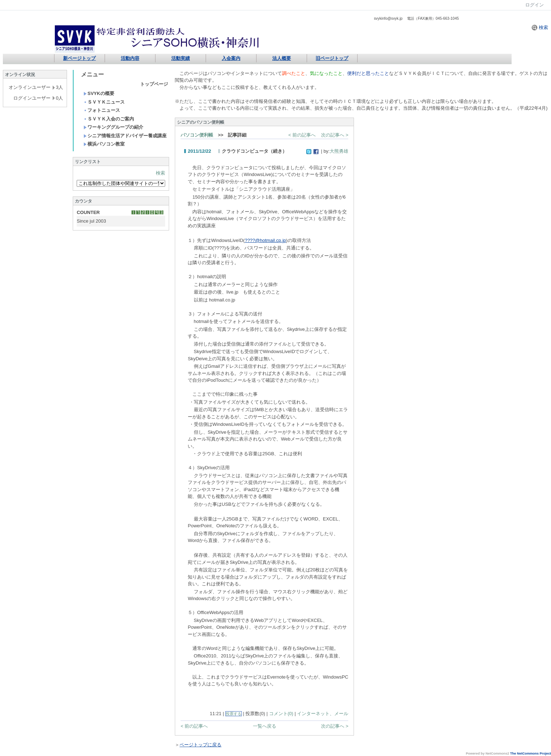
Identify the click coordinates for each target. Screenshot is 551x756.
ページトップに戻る (200, 745)
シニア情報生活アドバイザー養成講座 (125, 136)
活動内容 (130, 58)
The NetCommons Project (531, 753)
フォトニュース (102, 110)
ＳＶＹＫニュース (104, 102)
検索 (540, 27)
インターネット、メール (323, 714)
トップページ (154, 84)
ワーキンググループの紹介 (113, 127)
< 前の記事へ (302, 135)
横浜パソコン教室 (104, 144)
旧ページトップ (332, 58)
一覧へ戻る (265, 726)
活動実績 (181, 58)
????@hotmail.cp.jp (265, 240)
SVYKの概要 (99, 93)
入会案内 (231, 58)
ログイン (535, 5)
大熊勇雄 (339, 151)
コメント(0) (281, 714)
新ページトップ (79, 58)
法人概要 (282, 58)
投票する (234, 714)
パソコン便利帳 (197, 135)
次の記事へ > (335, 135)
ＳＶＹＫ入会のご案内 (109, 119)
